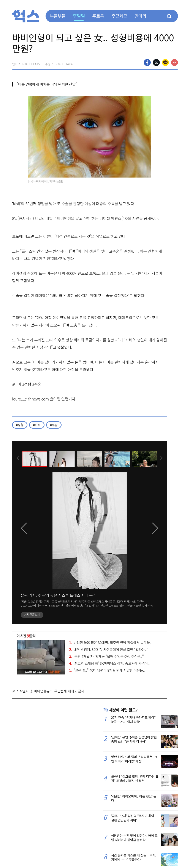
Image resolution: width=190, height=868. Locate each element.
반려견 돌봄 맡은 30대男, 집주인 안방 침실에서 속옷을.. (110, 642)
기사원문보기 (32, 615)
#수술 (54, 425)
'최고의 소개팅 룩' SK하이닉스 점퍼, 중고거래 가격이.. (109, 663)
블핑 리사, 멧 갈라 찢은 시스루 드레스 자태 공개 (59, 595)
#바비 (37, 425)
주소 (174, 62)
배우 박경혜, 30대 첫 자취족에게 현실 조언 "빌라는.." (109, 649)
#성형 (20, 425)
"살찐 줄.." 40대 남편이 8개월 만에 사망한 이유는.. (107, 670)
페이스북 (147, 62)
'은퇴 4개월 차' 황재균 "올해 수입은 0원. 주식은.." (106, 656)
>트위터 (156, 62)
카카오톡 (165, 62)
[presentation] (18, 458)
